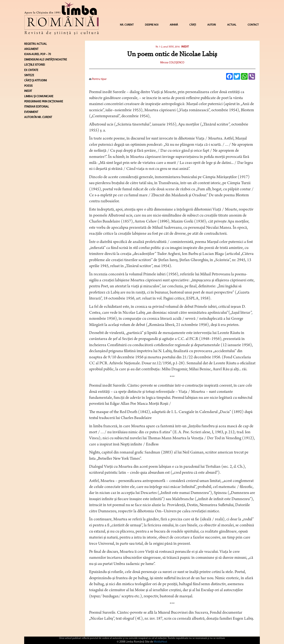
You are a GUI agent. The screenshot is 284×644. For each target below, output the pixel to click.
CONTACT (253, 25)
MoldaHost (160, 642)
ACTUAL (232, 25)
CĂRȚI (193, 25)
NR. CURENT (127, 25)
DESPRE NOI (152, 25)
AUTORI (212, 25)
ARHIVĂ (174, 25)
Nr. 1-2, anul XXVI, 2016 (168, 47)
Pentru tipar (98, 79)
